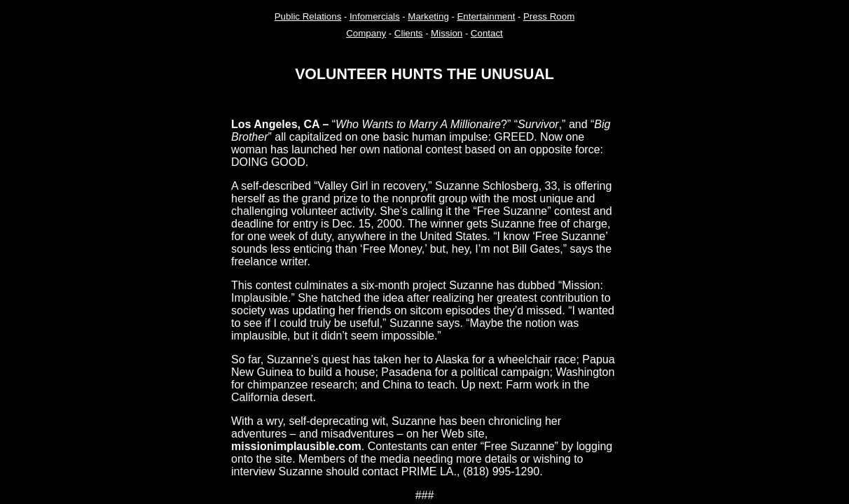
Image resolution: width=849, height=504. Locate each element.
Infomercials (375, 16)
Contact (487, 33)
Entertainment (486, 16)
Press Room (549, 16)
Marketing (428, 16)
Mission (447, 33)
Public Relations (308, 16)
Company (366, 33)
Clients (409, 33)
